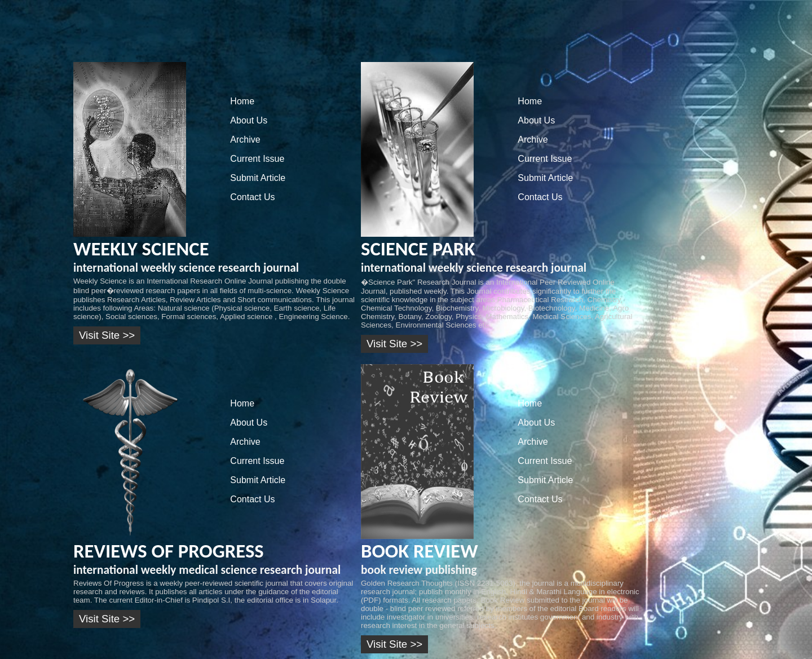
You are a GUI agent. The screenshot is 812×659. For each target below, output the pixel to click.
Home (242, 101)
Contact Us (252, 197)
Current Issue (257, 159)
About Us (249, 120)
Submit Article (258, 178)
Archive (245, 140)
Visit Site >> (107, 335)
